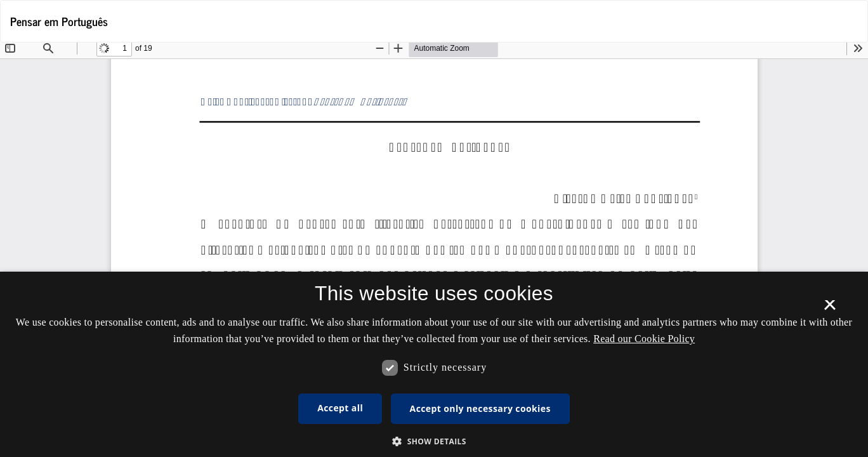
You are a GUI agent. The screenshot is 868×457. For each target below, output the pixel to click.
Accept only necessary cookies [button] (480, 408)
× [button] (830, 309)
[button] (434, 441)
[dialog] (434, 364)
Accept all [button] (340, 408)
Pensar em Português (59, 21)
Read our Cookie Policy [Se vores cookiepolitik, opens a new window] (644, 339)
